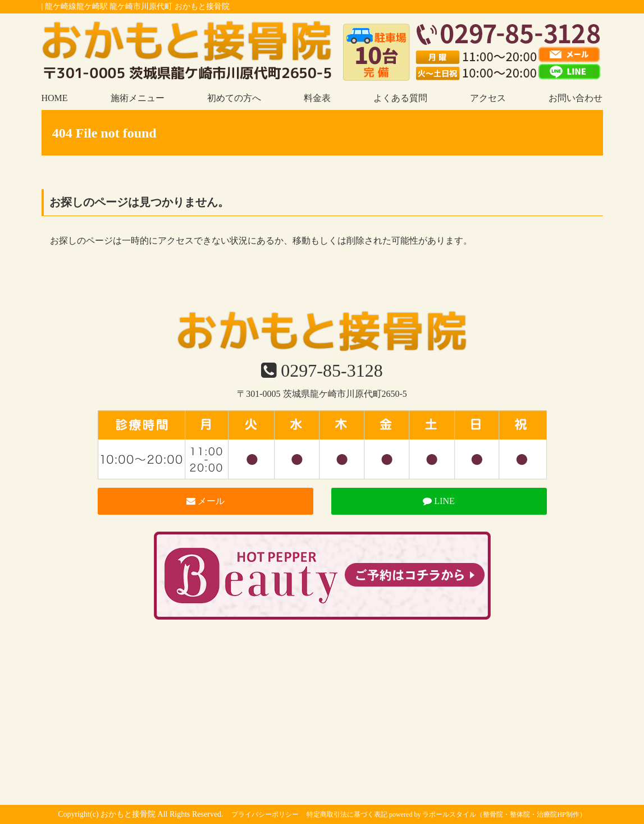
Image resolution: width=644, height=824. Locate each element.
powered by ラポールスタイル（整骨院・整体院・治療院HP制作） (488, 814)
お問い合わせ (576, 98)
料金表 (317, 98)
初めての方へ (234, 98)
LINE (439, 501)
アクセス (488, 98)
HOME (55, 98)
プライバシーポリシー (265, 814)
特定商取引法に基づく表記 (347, 814)
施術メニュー (138, 98)
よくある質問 (400, 98)
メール (205, 501)
